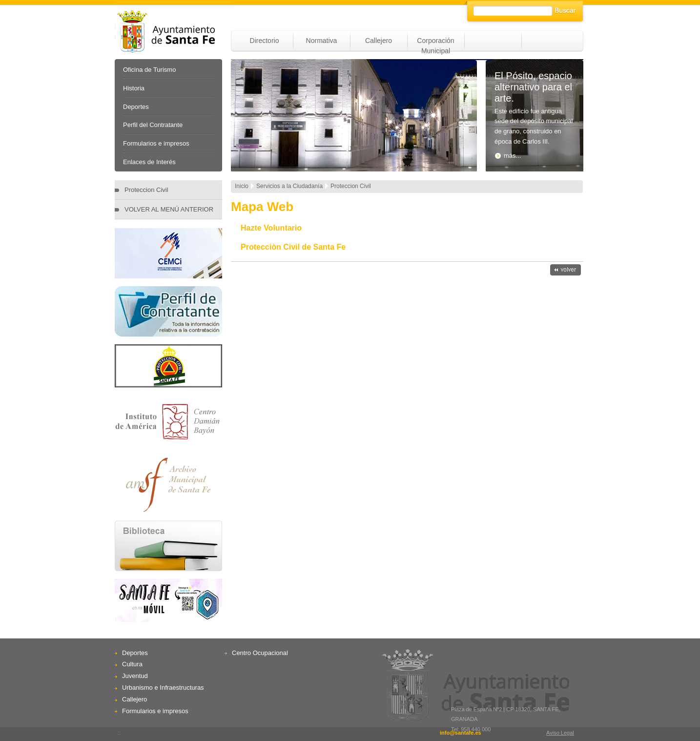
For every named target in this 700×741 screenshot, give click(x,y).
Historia (134, 88)
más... (508, 156)
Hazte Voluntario (271, 228)
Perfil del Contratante (153, 125)
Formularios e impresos (156, 143)
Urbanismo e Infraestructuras (163, 688)
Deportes (136, 107)
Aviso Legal (560, 733)
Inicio (242, 186)
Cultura (132, 664)
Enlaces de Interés (149, 162)
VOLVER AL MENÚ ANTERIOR (169, 209)
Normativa (322, 41)
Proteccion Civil (146, 190)
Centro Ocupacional (260, 653)
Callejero (379, 41)
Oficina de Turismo (149, 70)
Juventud (135, 676)
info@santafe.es (461, 733)
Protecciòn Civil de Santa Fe (293, 247)
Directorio (265, 41)
